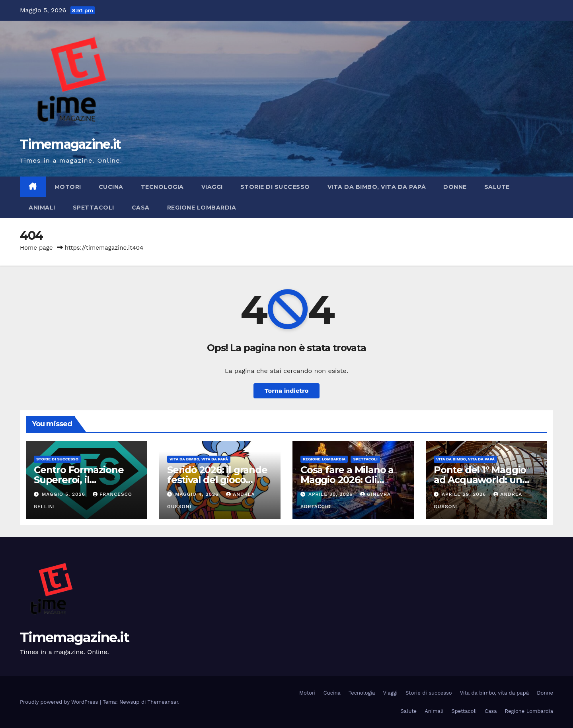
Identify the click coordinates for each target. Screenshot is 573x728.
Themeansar (163, 702)
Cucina (111, 187)
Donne (455, 187)
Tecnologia (162, 187)
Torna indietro (287, 391)
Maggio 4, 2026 (198, 494)
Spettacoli (94, 208)
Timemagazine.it (70, 144)
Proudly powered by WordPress (60, 702)
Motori (68, 187)
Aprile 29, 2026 (465, 494)
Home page (36, 248)
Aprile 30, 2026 (331, 494)
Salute (497, 187)
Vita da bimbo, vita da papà (377, 187)
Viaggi (212, 187)
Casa (141, 208)
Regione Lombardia (202, 208)
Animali (42, 208)
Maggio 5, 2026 (64, 494)
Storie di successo (275, 187)
